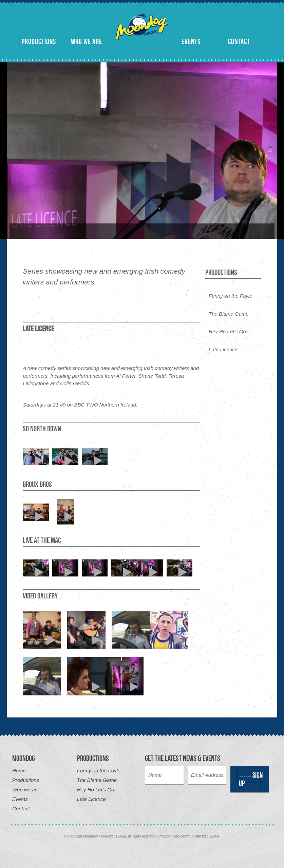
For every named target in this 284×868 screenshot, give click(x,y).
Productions (39, 41)
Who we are (87, 41)
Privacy (164, 836)
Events (191, 41)
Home (19, 771)
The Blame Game (229, 314)
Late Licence (223, 349)
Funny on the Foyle (230, 296)
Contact (239, 41)
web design (182, 836)
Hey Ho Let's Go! (228, 331)
